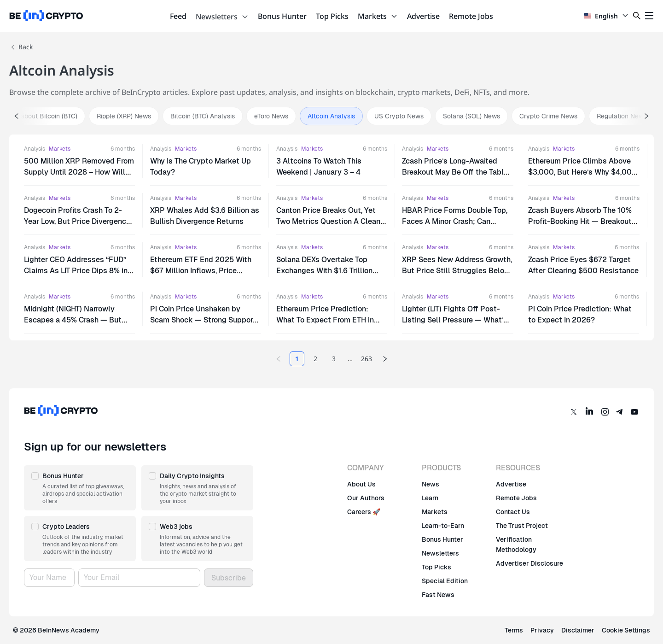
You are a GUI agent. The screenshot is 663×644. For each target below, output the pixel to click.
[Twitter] (574, 412)
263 (366, 359)
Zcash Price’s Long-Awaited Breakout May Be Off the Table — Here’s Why (455, 172)
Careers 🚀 (364, 512)
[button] (80, 488)
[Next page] (385, 359)
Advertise (423, 16)
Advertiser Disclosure (529, 563)
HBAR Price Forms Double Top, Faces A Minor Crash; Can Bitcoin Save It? (455, 221)
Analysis (35, 149)
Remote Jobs (471, 16)
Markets (378, 16)
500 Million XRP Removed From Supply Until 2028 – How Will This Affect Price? (79, 172)
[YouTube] (634, 412)
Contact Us (513, 512)
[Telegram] (620, 412)
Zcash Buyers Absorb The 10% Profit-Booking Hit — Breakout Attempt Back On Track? (580, 221)
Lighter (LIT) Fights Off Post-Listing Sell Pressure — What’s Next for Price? (455, 320)
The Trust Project (522, 526)
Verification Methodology (516, 544)
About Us (361, 484)
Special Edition (445, 581)
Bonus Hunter (282, 16)
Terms (514, 630)
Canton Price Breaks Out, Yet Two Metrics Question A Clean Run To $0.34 (328, 221)
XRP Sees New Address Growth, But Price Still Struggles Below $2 (457, 271)
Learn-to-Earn (443, 526)
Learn (430, 498)
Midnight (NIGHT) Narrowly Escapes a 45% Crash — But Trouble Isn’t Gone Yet (73, 320)
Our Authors (366, 498)
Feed (178, 16)
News (430, 484)
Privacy (542, 630)
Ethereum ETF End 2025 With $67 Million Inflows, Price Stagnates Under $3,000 (201, 271)
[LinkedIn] (589, 412)
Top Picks (332, 16)
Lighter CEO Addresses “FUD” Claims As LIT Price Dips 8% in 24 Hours (76, 271)
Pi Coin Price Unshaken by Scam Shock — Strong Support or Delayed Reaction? (203, 320)
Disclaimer (578, 630)
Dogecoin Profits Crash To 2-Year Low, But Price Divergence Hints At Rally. (77, 221)
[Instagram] (605, 412)
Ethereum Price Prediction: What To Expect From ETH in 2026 (325, 320)
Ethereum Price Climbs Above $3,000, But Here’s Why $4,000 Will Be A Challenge (582, 172)
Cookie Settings (626, 630)
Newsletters (222, 17)
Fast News (438, 595)
